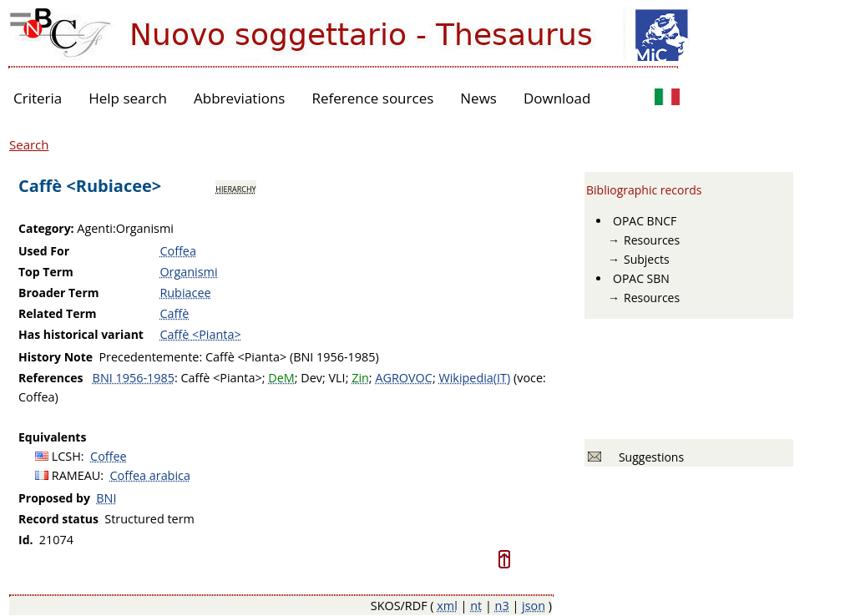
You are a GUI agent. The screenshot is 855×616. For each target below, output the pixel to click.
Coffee (109, 456)
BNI (106, 498)
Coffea (177, 251)
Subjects (647, 259)
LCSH (66, 456)
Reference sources (372, 98)
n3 (502, 606)
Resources (652, 240)
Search (29, 144)
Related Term (58, 313)
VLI (337, 378)
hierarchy (235, 188)
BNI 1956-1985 (134, 378)
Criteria (38, 98)
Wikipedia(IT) (474, 378)
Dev (311, 378)
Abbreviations (239, 98)
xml (447, 606)
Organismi (188, 272)
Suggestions (648, 457)
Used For (44, 251)
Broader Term (59, 293)
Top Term (46, 272)
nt (476, 606)
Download (557, 98)
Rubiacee (185, 293)
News (478, 98)
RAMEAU (76, 475)
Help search (128, 98)
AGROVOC (403, 378)
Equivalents (52, 437)
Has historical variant (81, 334)
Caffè (174, 313)
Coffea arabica (150, 475)
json (534, 606)
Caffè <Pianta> (200, 334)
